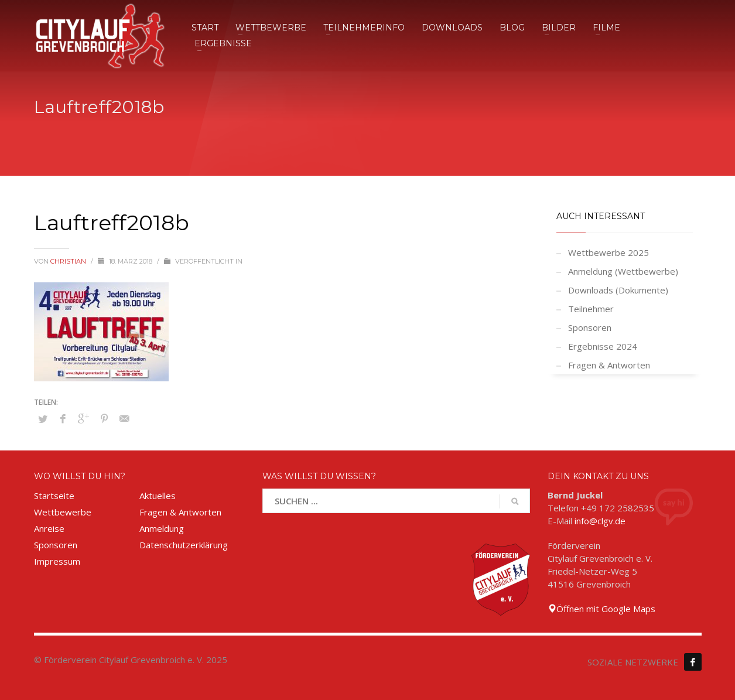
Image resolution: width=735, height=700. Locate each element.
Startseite (54, 496)
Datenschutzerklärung (184, 545)
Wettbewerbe (63, 512)
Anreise (49, 528)
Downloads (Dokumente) (618, 290)
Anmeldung (162, 528)
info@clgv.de (600, 521)
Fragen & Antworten (609, 365)
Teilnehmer (591, 309)
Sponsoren (590, 327)
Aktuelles (158, 496)
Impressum (57, 561)
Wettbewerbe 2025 (608, 252)
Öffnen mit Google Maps (601, 609)
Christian (69, 261)
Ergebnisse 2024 (603, 346)
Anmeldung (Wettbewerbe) (623, 271)
